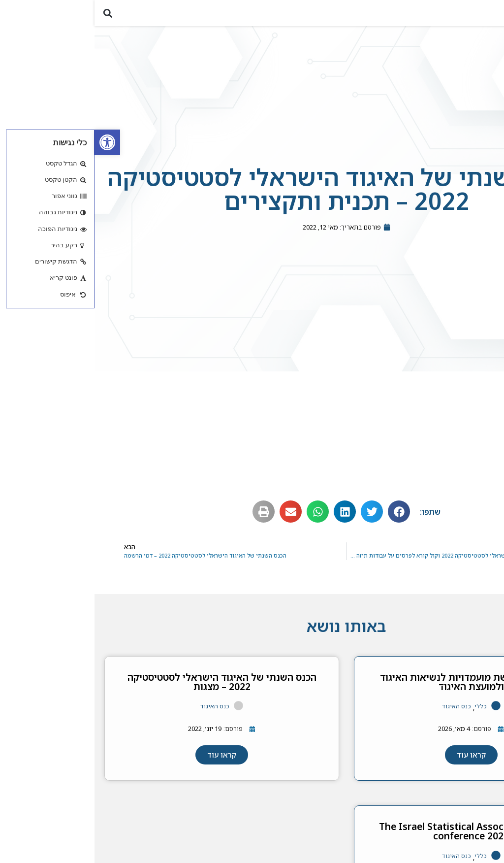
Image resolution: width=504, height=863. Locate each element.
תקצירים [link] (468, 436)
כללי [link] (386, 713)
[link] (13, 142)
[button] (491, 16)
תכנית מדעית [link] (461, 417)
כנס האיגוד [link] (362, 713)
